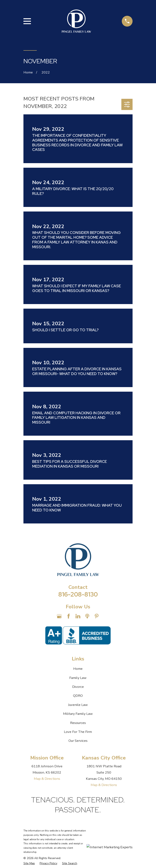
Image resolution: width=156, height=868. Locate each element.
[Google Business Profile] (59, 616)
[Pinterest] (97, 616)
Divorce (78, 687)
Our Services (78, 741)
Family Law (78, 678)
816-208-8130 (78, 594)
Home (78, 669)
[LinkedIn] (78, 616)
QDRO (78, 696)
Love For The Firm (78, 732)
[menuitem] (29, 864)
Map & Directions (47, 779)
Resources (78, 723)
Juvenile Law (78, 705)
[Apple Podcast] (87, 616)
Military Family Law (78, 714)
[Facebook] (69, 616)
